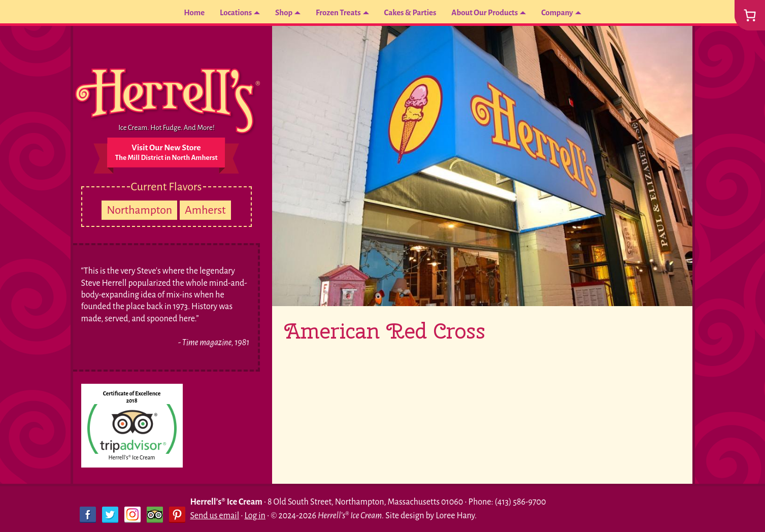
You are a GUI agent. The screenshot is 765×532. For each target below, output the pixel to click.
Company (567, 13)
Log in (255, 516)
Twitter (110, 515)
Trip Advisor (155, 515)
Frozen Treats (335, 13)
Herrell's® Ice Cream (132, 457)
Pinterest (177, 515)
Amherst (205, 210)
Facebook (88, 515)
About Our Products (490, 13)
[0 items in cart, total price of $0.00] (750, 15)
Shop (278, 13)
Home (185, 13)
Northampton (139, 210)
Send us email (215, 516)
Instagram (132, 515)
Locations (228, 13)
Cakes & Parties (411, 13)
